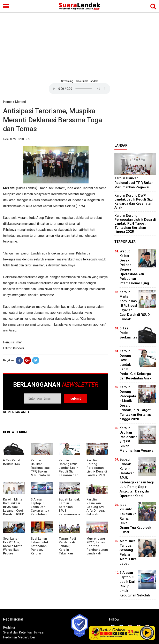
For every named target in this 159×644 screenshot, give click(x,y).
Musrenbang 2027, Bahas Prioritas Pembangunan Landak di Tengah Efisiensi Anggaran (97, 552)
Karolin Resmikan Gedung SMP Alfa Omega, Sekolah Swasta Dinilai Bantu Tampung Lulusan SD (97, 514)
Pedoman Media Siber (19, 637)
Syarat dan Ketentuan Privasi (24, 632)
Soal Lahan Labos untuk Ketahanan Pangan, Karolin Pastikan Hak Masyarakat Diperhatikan (40, 552)
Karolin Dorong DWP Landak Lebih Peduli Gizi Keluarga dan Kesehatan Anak (69, 471)
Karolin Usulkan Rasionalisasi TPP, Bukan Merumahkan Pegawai (41, 470)
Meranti (20, 102)
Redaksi (9, 627)
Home (7, 102)
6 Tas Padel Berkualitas (12, 462)
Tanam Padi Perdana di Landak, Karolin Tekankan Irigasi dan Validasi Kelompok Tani (69, 552)
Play (147, 633)
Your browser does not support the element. (79, 89)
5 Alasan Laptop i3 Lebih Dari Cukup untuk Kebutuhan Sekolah (40, 509)
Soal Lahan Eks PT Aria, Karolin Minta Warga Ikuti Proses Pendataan (13, 548)
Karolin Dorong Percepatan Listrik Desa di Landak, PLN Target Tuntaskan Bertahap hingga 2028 (97, 475)
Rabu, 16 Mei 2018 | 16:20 (17, 139)
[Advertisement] (79, 45)
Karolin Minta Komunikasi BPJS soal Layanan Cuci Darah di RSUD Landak (14, 509)
